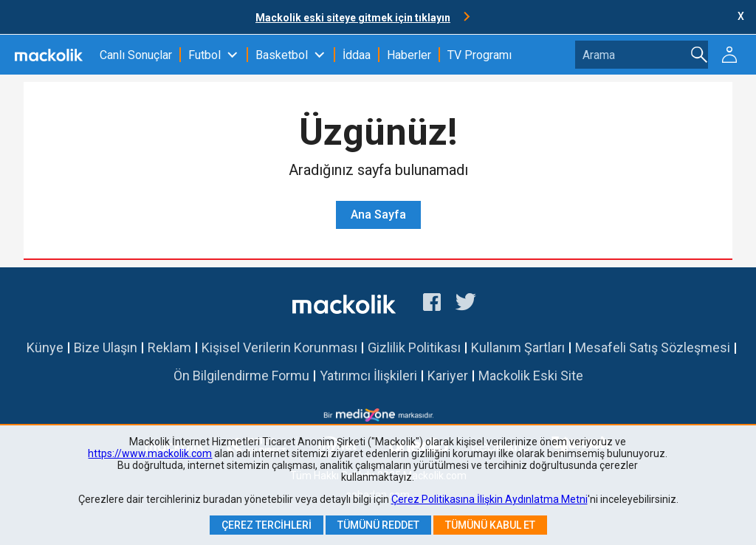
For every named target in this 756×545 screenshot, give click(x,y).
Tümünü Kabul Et (490, 525)
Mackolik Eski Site (531, 376)
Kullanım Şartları (518, 347)
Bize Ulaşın (106, 347)
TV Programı (480, 55)
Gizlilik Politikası (414, 347)
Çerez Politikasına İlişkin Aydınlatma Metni (489, 499)
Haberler (409, 55)
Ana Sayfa (378, 215)
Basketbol (282, 55)
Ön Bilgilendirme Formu (241, 376)
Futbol (205, 55)
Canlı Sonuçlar (136, 55)
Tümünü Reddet (378, 525)
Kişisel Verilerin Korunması (279, 347)
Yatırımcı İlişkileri (368, 376)
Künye (45, 347)
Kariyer (448, 376)
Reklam (169, 347)
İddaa (357, 55)
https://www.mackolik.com (150, 453)
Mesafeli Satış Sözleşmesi (653, 347)
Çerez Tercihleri (267, 525)
